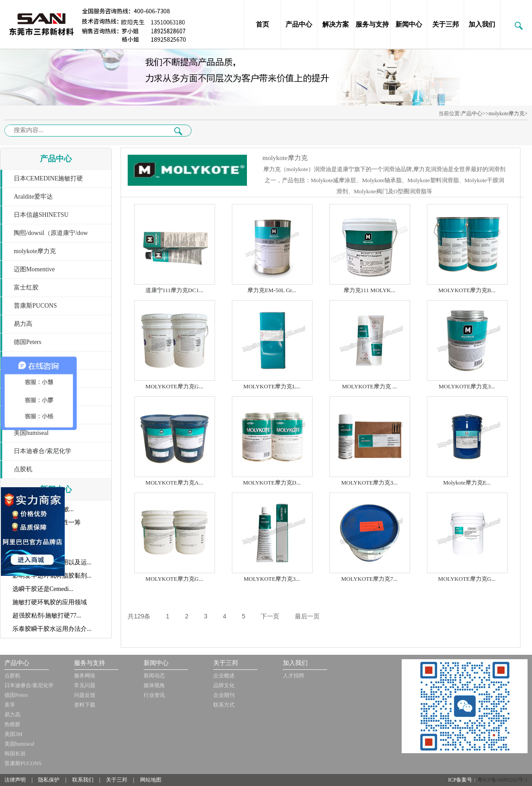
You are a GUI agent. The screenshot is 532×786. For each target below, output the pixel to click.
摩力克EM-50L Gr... (272, 290)
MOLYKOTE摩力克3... (467, 386)
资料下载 (85, 705)
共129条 (139, 616)
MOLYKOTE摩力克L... (272, 386)
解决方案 (336, 24)
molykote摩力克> (508, 113)
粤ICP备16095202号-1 (503, 780)
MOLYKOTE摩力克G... (174, 386)
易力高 (23, 324)
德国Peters (27, 342)
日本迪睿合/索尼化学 (43, 451)
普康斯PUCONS (35, 306)
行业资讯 (154, 695)
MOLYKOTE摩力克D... (272, 483)
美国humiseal (31, 433)
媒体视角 (154, 685)
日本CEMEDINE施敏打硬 (48, 178)
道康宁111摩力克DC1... (174, 290)
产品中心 (299, 24)
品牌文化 (224, 685)
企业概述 (224, 676)
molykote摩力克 (35, 251)
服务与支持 (372, 24)
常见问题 (85, 685)
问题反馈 (85, 695)
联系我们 (83, 780)
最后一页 (307, 616)
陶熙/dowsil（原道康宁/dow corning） (44, 236)
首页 (262, 24)
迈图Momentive (34, 269)
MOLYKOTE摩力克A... (174, 483)
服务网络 (85, 676)
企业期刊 (224, 695)
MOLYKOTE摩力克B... (467, 290)
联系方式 (224, 705)
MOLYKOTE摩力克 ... (369, 386)
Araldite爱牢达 (33, 197)
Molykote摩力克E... (467, 483)
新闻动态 (154, 676)
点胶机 (23, 469)
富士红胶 (26, 287)
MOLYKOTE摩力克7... (370, 579)
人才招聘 (293, 676)
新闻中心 (409, 24)
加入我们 (482, 24)
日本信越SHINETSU (41, 215)
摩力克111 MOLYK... (370, 290)
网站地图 (151, 780)
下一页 (270, 616)
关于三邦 (446, 24)
